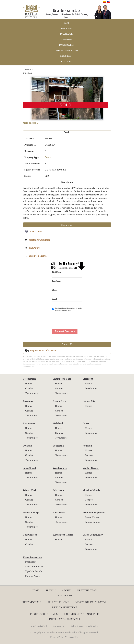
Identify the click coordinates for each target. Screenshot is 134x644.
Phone (55, 290)
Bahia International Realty (84, 626)
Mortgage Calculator (37, 240)
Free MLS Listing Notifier (81, 614)
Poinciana (58, 446)
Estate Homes (92, 517)
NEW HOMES (66, 28)
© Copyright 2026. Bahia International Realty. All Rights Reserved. (64, 632)
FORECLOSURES (66, 45)
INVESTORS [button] (66, 39)
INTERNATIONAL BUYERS (66, 50)
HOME (66, 23)
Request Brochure (65, 331)
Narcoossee (59, 512)
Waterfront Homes (63, 535)
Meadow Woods (91, 490)
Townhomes (32, 393)
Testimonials (32, 602)
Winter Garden (91, 468)
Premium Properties (94, 512)
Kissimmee (29, 423)
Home (36, 590)
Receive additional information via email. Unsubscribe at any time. (67, 309)
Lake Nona (59, 490)
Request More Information (41, 350)
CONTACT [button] (66, 61)
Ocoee (86, 423)
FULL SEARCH (66, 34)
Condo (48, 157)
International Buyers (64, 619)
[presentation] (74, 318)
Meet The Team (87, 590)
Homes (29, 383)
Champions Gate (62, 379)
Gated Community (93, 535)
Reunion (87, 446)
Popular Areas (32, 576)
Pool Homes (31, 562)
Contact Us (64, 595)
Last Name (56, 281)
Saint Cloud (29, 468)
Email (54, 299)
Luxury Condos (93, 522)
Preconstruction (64, 607)
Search (51, 590)
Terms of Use (72, 637)
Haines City (89, 401)
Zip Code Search (34, 571)
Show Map (32, 248)
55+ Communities (34, 566)
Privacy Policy (57, 637)
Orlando (28, 446)
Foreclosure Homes (44, 614)
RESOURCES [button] (66, 56)
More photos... (31, 123)
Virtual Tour (34, 231)
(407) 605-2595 (39, 626)
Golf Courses (30, 535)
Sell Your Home (58, 602)
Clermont (88, 379)
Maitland (58, 423)
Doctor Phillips (31, 512)
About (66, 590)
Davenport (29, 401)
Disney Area (59, 401)
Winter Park (30, 490)
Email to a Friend (36, 256)
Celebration (29, 379)
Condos (29, 388)
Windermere (60, 468)
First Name (57, 272)
